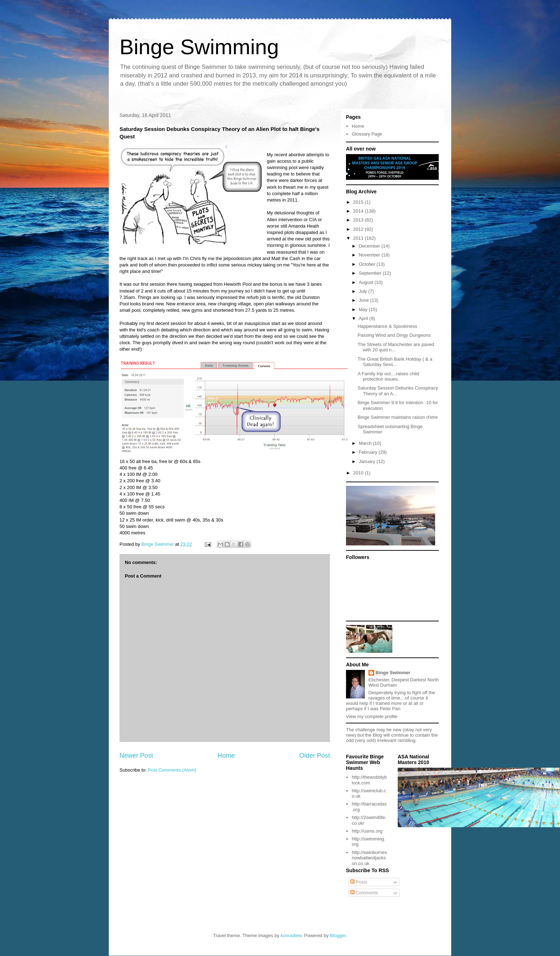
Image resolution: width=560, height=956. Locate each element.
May (364, 309)
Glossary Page (367, 134)
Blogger (338, 935)
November (370, 255)
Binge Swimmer (393, 673)
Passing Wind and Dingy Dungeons (394, 335)
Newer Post (136, 756)
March (366, 443)
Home (226, 756)
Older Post (315, 756)
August (367, 282)
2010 (359, 473)
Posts (359, 882)
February (369, 452)
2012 (359, 229)
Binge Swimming (199, 47)
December (370, 246)
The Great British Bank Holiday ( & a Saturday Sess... (395, 362)
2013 (359, 220)
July (364, 291)
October (368, 264)
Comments (364, 893)
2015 (359, 202)
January (368, 461)
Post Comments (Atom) (172, 770)
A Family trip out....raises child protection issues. (388, 377)
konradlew (291, 935)
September (371, 273)
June (365, 300)
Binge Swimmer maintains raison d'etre (398, 417)
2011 (359, 238)
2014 (359, 211)
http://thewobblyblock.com (369, 780)
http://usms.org (367, 831)
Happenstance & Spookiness (387, 326)
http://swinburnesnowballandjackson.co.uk (369, 858)
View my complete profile (372, 716)
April (364, 318)
